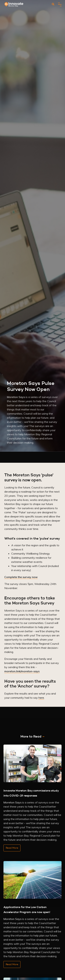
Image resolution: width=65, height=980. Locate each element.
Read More (12, 848)
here (41, 698)
